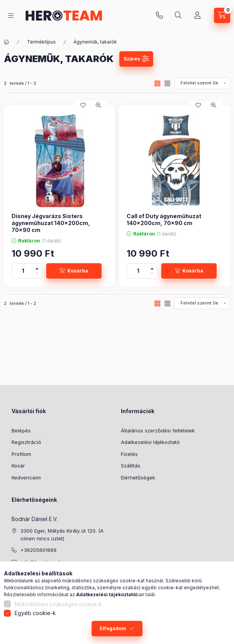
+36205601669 (159, 15)
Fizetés (129, 454)
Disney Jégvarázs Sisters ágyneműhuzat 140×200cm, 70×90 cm (51, 223)
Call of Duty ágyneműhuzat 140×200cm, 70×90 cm (164, 219)
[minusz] (37, 275)
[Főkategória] (7, 42)
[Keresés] (178, 15)
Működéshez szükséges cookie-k (58, 604)
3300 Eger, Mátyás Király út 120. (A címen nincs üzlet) (62, 535)
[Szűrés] (136, 59)
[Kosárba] (74, 271)
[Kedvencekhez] (83, 105)
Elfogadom (113, 628)
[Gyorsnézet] (99, 105)
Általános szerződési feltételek (158, 430)
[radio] (167, 83)
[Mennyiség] (23, 271)
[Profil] (197, 15)
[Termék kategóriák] (11, 16)
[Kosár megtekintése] (222, 15)
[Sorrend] (202, 83)
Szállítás (131, 466)
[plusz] (37, 267)
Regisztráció (26, 442)
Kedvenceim (26, 478)
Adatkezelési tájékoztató (150, 442)
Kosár (18, 466)
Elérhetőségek (138, 478)
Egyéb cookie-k (35, 613)
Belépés (21, 430)
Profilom (21, 454)
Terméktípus (41, 42)
